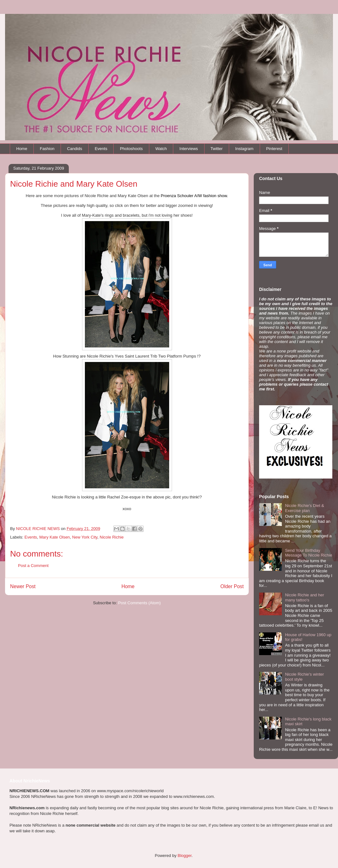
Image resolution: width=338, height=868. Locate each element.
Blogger (185, 856)
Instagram (244, 149)
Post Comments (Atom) (139, 603)
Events (101, 149)
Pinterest (274, 149)
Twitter (216, 149)
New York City (85, 537)
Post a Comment (33, 566)
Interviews (189, 149)
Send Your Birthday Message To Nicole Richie (308, 553)
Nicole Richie (112, 537)
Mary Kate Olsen (55, 537)
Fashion (47, 149)
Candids (74, 149)
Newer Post (23, 586)
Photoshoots (131, 149)
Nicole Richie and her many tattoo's (305, 597)
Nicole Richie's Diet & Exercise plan (305, 508)
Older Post (232, 586)
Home (22, 149)
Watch (161, 149)
